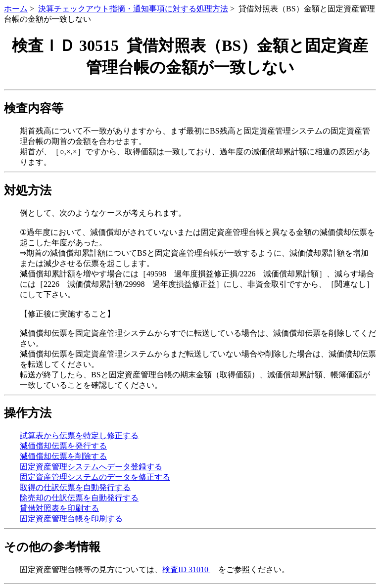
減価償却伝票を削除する (63, 456)
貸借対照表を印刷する (59, 508)
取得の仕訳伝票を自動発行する (75, 487)
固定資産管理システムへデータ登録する (91, 467)
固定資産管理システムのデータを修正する (95, 477)
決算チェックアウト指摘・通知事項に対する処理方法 (133, 9)
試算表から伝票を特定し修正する (79, 435)
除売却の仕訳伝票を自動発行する (79, 498)
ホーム (16, 9)
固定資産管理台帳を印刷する (71, 519)
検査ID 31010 (186, 569)
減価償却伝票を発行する (63, 446)
